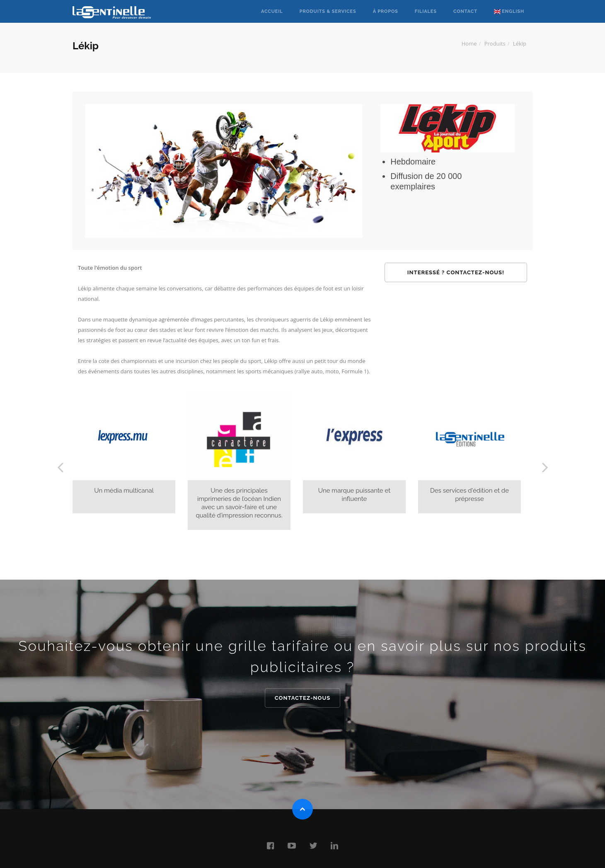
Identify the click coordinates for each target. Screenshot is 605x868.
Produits (495, 44)
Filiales (426, 11)
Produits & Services (328, 11)
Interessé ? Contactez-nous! (456, 272)
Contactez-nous (303, 698)
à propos (386, 11)
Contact (465, 11)
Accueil (272, 11)
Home (469, 44)
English (509, 11)
